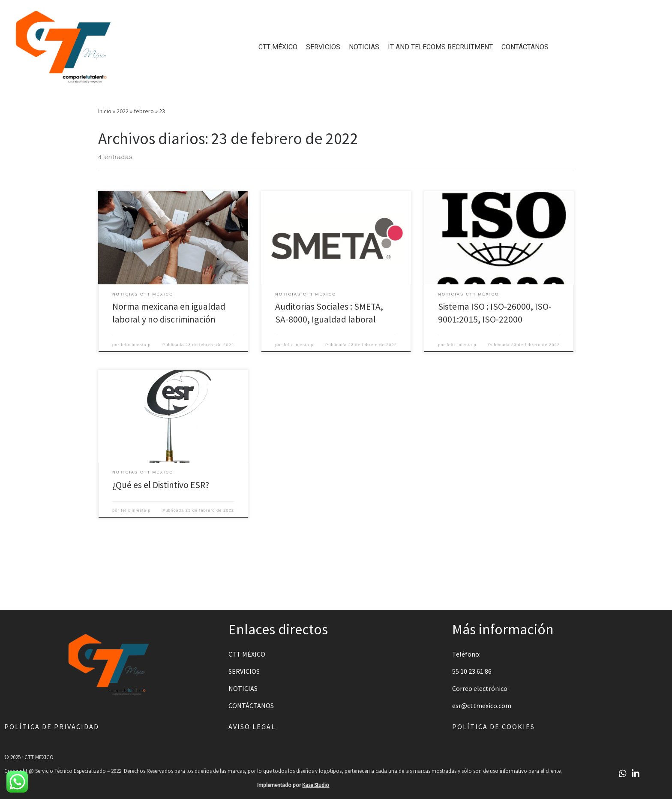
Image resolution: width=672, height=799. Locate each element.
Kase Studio (316, 785)
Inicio (105, 111)
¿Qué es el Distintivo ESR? (161, 485)
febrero (144, 111)
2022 (123, 111)
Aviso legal (252, 727)
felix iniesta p (136, 345)
